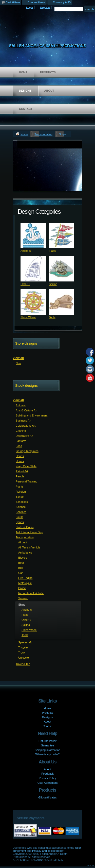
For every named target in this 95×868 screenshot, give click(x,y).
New (18, 363)
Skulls (19, 517)
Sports (20, 522)
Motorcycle (25, 583)
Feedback (47, 774)
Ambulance (25, 553)
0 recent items (36, 2)
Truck (22, 653)
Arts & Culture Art (26, 410)
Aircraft (23, 542)
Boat (21, 563)
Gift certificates (48, 797)
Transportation (43, 134)
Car (21, 573)
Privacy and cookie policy (48, 851)
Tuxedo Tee (23, 664)
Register (45, 7)
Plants (20, 487)
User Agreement (48, 783)
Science (21, 507)
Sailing (53, 284)
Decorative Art (24, 436)
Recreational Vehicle (31, 593)
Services (21, 512)
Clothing (21, 431)
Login (30, 7)
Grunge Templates (27, 451)
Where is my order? (48, 754)
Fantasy (21, 441)
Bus (21, 568)
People (20, 476)
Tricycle (23, 647)
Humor (20, 461)
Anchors (26, 251)
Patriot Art (22, 471)
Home (23, 72)
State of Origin (25, 527)
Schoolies (22, 502)
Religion (21, 492)
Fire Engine (25, 578)
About (49, 91)
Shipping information (47, 750)
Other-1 (25, 284)
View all (18, 358)
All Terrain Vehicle (29, 547)
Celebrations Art (26, 426)
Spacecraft (25, 642)
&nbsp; (33, 236)
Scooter (23, 598)
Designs (25, 91)
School (20, 497)
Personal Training (27, 481)
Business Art (23, 421)
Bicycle (23, 558)
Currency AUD (62, 2)
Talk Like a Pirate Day (29, 532)
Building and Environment (32, 415)
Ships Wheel (28, 317)
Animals (21, 405)
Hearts (20, 456)
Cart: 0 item (13, 2)
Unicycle (24, 658)
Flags (52, 251)
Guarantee (48, 745)
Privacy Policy (47, 778)
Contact (26, 109)
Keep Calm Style (26, 466)
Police (22, 588)
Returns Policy (48, 741)
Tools (52, 317)
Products (48, 72)
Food (19, 446)
